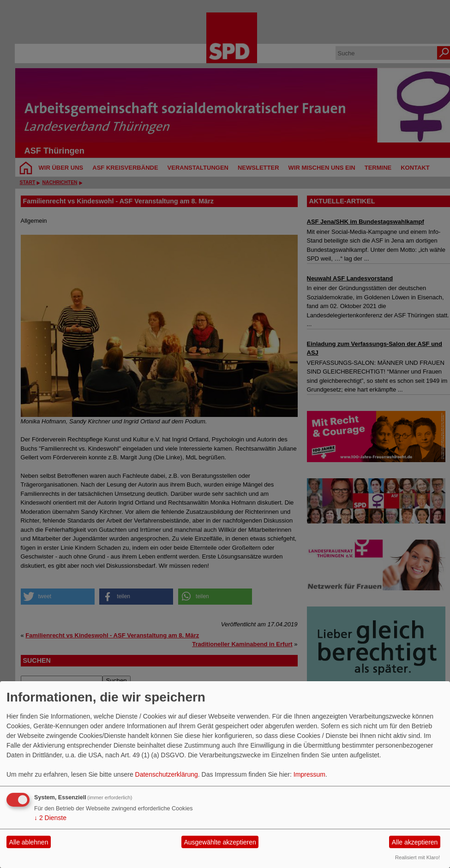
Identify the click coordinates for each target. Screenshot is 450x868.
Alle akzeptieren (415, 842)
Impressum (309, 774)
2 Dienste (50, 818)
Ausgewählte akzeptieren (220, 842)
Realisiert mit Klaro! (417, 857)
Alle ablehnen (29, 842)
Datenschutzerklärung (167, 774)
